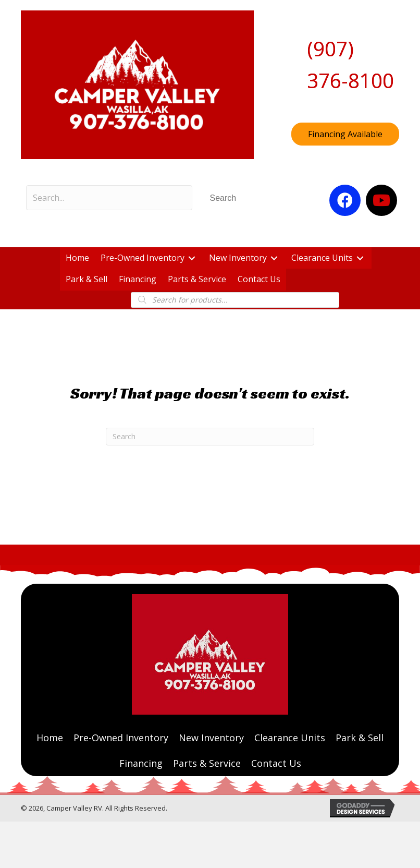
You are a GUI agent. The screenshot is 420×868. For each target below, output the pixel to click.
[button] (223, 198)
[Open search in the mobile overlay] (235, 300)
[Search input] (109, 198)
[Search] (210, 437)
